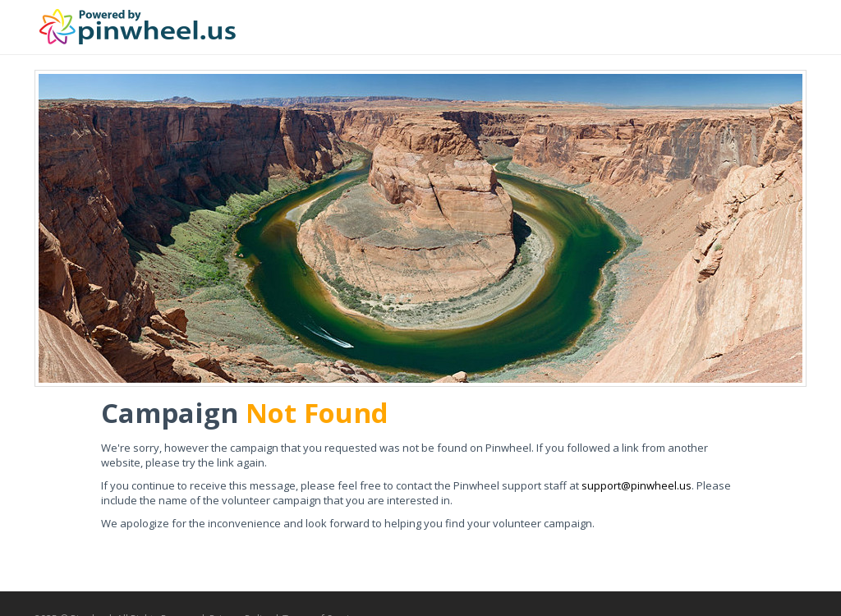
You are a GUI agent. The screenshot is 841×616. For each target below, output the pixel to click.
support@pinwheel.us (636, 485)
